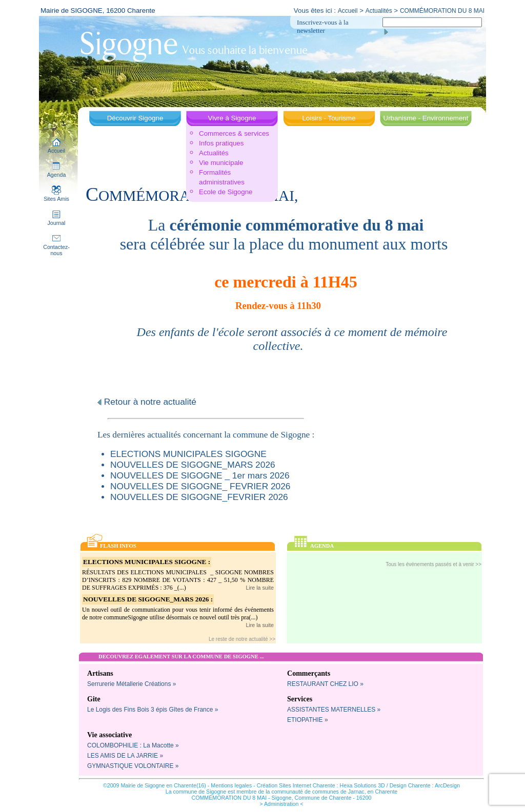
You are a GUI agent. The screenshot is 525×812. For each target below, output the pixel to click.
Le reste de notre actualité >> (242, 639)
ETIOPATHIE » (308, 720)
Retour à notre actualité (147, 402)
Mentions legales (231, 785)
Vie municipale (221, 163)
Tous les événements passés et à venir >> (433, 564)
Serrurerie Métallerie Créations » (132, 684)
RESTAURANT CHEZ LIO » (325, 684)
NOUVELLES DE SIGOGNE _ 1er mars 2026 (200, 475)
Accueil (348, 11)
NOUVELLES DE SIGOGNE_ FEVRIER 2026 (200, 486)
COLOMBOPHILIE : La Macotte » (133, 745)
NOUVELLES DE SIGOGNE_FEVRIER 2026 (199, 497)
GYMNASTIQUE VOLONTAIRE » (133, 766)
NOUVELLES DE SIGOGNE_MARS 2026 (193, 465)
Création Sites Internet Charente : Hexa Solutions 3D (321, 785)
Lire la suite (260, 588)
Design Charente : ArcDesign (425, 785)
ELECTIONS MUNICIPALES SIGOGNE (188, 454)
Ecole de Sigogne (226, 192)
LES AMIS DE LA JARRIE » (125, 756)
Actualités (379, 11)
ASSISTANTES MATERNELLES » (334, 710)
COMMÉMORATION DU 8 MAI (442, 11)
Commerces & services (234, 133)
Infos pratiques (221, 143)
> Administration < (281, 804)
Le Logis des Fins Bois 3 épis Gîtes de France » (153, 710)
